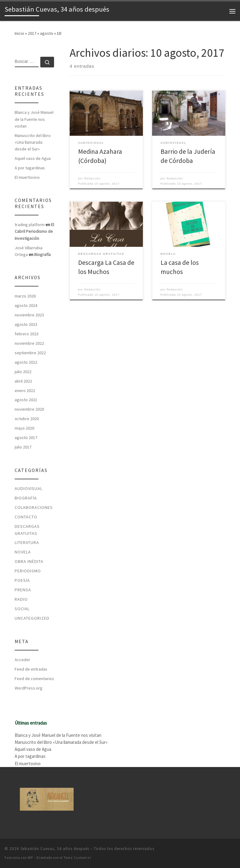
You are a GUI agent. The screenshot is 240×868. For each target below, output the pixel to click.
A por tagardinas (30, 168)
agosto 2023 (26, 324)
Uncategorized (32, 618)
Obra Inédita (29, 561)
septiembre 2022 (30, 353)
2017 (32, 33)
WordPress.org (29, 688)
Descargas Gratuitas (27, 530)
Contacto (26, 517)
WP (30, 858)
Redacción (92, 178)
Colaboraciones (34, 507)
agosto (47, 33)
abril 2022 (23, 381)
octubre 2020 (27, 419)
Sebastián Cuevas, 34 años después (55, 849)
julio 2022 (23, 372)
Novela (23, 552)
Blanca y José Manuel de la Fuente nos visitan (34, 119)
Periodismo (28, 571)
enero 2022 (25, 391)
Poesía (22, 580)
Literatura (27, 542)
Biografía (42, 254)
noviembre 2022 (29, 343)
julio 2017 (23, 447)
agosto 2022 (26, 362)
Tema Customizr (78, 858)
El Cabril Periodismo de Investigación (34, 231)
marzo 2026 (25, 296)
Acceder (22, 660)
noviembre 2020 (29, 409)
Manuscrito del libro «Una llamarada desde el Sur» (33, 142)
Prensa (23, 590)
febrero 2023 (27, 334)
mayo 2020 (24, 428)
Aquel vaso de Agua (33, 158)
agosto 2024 (26, 305)
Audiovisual (29, 488)
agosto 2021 (26, 400)
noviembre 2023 (29, 315)
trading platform (30, 225)
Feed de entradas (31, 669)
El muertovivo (27, 177)
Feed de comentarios (34, 679)
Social (22, 609)
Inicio (19, 33)
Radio (21, 599)
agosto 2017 (26, 438)
